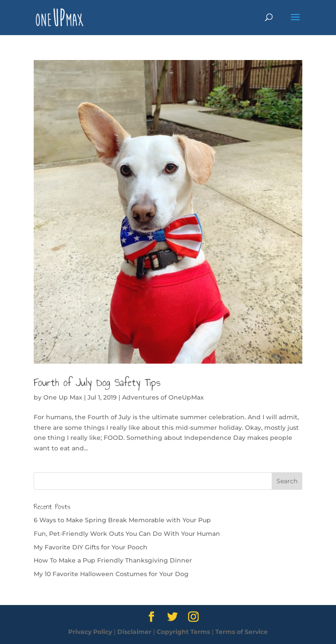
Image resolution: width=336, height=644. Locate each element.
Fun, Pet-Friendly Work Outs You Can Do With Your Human (127, 534)
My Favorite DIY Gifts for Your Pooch (91, 547)
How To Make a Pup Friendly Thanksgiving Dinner (113, 560)
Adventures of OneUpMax (163, 397)
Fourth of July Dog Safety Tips (97, 382)
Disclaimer (134, 632)
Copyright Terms (183, 632)
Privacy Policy (90, 632)
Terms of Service (241, 632)
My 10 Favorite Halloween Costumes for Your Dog (111, 574)
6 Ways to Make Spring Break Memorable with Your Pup (122, 520)
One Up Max (63, 397)
